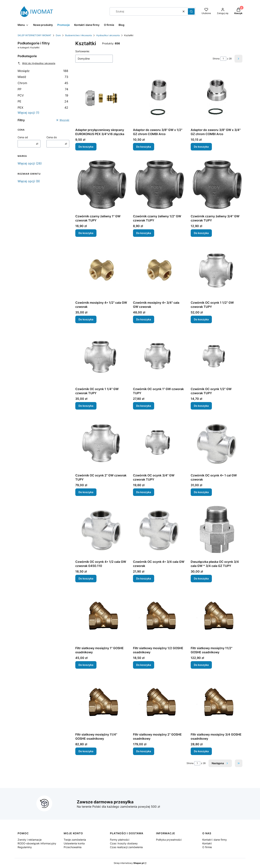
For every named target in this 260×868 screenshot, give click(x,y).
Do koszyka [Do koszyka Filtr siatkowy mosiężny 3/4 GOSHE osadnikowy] (201, 751)
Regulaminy (25, 847)
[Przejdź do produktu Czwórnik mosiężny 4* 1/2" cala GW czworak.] (101, 271)
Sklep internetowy (129, 863)
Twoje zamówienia (75, 840)
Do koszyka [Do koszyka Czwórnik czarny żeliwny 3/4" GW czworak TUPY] (201, 233)
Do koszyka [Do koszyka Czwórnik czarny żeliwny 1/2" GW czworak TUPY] (144, 233)
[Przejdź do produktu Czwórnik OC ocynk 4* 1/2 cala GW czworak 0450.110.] (101, 530)
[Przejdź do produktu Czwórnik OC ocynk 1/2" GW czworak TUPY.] (217, 357)
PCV (43, 95)
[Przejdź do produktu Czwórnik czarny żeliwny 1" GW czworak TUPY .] (101, 185)
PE (43, 101)
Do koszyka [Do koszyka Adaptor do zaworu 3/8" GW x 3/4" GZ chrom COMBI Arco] (201, 147)
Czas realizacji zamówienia (126, 847)
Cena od (23, 137)
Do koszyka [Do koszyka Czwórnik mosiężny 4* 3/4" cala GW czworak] (144, 319)
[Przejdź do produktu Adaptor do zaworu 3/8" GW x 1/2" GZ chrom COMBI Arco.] (159, 98)
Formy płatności (120, 840)
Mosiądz (43, 71)
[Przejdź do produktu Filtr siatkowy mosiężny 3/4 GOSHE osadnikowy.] (217, 703)
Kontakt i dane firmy (215, 840)
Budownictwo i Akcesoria (78, 35)
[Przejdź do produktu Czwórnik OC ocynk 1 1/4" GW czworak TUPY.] (101, 357)
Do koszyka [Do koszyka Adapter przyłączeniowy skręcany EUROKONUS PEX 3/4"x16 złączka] (86, 147)
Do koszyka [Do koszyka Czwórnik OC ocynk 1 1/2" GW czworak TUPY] (201, 319)
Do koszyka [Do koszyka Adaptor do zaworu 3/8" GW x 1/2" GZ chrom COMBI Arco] (144, 147)
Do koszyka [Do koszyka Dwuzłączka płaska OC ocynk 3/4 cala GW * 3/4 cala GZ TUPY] (201, 578)
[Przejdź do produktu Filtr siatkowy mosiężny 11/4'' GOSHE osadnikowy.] (101, 703)
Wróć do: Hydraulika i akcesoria (36, 63)
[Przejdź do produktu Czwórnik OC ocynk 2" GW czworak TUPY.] (101, 444)
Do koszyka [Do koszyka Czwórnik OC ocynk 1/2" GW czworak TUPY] (201, 406)
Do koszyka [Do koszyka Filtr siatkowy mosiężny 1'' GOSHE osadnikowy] (86, 665)
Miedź (43, 77)
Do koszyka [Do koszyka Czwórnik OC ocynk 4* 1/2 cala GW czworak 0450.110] (86, 578)
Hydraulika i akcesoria (108, 35)
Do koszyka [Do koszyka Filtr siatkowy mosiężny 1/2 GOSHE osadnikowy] (144, 665)
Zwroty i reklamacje (30, 840)
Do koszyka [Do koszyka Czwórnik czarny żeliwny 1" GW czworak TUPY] (86, 233)
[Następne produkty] (220, 763)
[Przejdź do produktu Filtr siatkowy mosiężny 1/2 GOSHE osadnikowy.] (159, 616)
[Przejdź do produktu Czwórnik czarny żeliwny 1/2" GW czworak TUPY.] (159, 185)
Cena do (52, 137)
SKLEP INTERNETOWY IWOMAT (34, 35)
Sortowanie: (83, 51)
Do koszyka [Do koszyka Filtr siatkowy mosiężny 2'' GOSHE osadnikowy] (144, 751)
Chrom (43, 83)
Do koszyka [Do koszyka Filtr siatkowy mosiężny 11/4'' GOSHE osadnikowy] (86, 751)
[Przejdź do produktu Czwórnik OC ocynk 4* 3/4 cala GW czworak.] (159, 530)
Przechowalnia (73, 847)
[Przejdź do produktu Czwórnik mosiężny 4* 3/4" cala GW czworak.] (159, 271)
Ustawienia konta (74, 843)
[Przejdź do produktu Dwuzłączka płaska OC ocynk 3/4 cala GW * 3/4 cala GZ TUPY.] (217, 530)
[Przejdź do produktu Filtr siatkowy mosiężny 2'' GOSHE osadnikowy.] (159, 703)
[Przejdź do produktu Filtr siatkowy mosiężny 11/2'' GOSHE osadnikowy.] (217, 616)
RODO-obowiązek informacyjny (37, 843)
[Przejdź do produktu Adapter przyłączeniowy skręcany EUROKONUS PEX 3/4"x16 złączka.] (101, 98)
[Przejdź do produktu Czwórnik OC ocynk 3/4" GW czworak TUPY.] (159, 444)
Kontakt (207, 843)
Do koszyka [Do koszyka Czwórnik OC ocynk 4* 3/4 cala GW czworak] (144, 578)
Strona (216, 59)
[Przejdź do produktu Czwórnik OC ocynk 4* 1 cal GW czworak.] (217, 444)
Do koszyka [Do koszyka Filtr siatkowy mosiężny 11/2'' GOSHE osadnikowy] (201, 665)
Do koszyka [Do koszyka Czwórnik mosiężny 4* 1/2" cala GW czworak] (86, 319)
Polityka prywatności (169, 840)
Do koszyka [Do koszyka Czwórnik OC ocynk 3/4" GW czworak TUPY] (144, 492)
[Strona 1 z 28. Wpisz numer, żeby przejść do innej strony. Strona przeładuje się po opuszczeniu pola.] (223, 59)
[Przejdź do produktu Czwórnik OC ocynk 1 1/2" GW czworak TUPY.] (217, 271)
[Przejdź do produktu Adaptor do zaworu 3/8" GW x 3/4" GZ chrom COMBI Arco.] (217, 98)
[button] (191, 11)
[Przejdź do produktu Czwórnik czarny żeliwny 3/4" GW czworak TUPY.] (217, 185)
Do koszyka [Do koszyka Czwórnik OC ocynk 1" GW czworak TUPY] (144, 406)
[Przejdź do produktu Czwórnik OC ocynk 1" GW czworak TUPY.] (159, 357)
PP (43, 89)
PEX (43, 108)
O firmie (207, 847)
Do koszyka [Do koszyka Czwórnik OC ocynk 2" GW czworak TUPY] (86, 492)
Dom (58, 35)
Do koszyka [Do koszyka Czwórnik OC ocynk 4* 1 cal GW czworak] (201, 492)
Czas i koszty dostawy (124, 843)
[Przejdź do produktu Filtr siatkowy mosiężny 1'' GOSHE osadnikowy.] (101, 616)
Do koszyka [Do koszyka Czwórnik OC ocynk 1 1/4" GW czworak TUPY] (86, 406)
